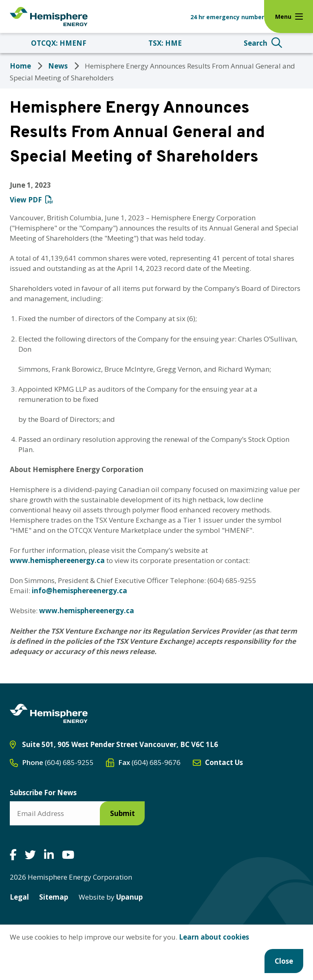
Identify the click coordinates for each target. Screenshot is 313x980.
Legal (19, 897)
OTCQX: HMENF (59, 43)
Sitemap (54, 897)
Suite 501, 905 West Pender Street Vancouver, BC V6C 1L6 (120, 744)
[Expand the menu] (289, 17)
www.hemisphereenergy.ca (57, 560)
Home (20, 66)
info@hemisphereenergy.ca (79, 591)
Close (284, 961)
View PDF (26, 200)
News (58, 66)
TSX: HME (165, 43)
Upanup (111, 897)
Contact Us (224, 762)
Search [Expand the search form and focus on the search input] (256, 43)
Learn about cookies (214, 937)
